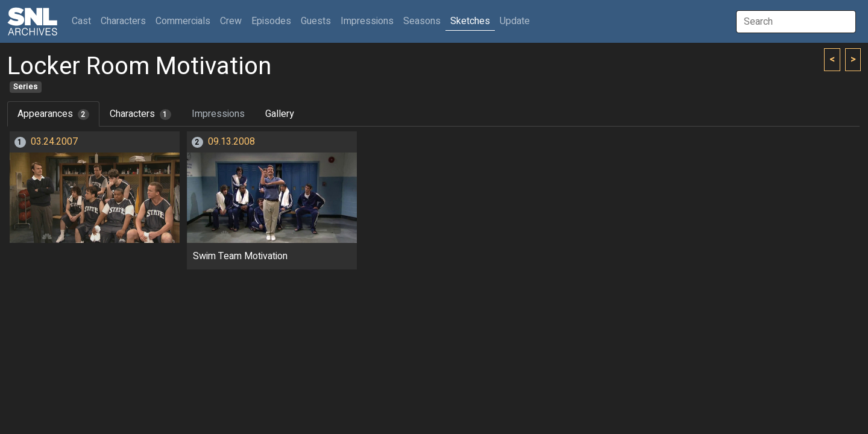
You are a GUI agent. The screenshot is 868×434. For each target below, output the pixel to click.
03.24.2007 (54, 142)
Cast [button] (84, 21)
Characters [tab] (140, 114)
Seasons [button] (422, 21)
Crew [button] (231, 21)
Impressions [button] (367, 21)
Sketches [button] (470, 21)
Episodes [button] (271, 21)
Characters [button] (123, 21)
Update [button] (515, 21)
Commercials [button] (183, 21)
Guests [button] (316, 21)
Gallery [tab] (280, 114)
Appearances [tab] (53, 114)
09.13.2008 (231, 142)
